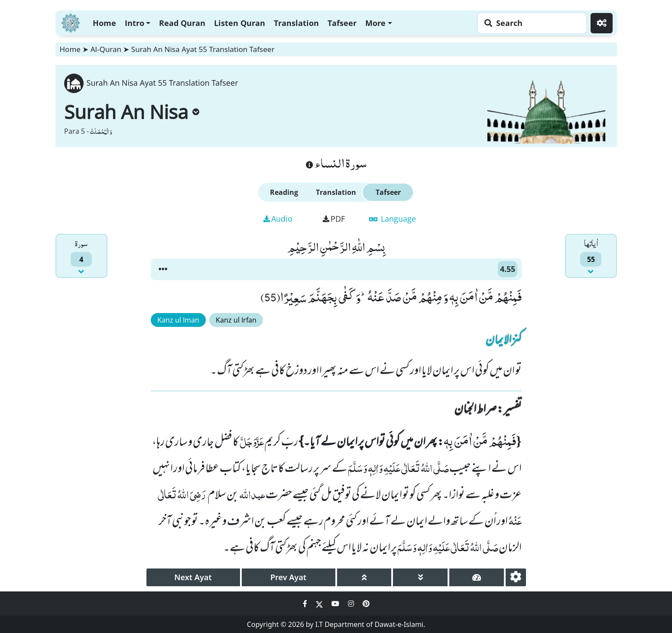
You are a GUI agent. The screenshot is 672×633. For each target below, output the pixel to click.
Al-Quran (106, 49)
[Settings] (602, 23)
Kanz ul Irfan (236, 320)
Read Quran (182, 23)
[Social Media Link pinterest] (366, 604)
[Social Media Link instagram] (352, 604)
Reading (284, 192)
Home (104, 23)
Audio (278, 219)
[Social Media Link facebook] (306, 604)
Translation (296, 23)
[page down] (420, 577)
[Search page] (530, 23)
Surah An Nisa (132, 112)
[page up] (364, 577)
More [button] (375, 23)
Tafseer (342, 23)
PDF (334, 219)
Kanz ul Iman (178, 320)
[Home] (71, 22)
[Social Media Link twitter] (320, 604)
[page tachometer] (477, 577)
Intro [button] (135, 23)
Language (393, 219)
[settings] (516, 577)
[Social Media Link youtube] (336, 604)
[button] (163, 269)
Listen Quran (240, 23)
